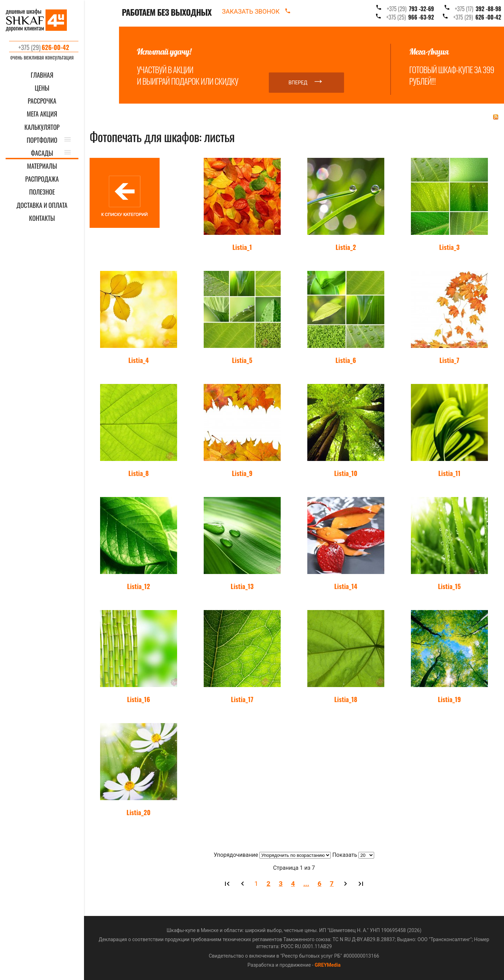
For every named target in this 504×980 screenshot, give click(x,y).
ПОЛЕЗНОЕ (42, 192)
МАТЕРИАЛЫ (42, 166)
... (306, 884)
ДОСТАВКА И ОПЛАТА (42, 205)
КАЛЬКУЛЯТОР (42, 127)
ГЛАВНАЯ (42, 75)
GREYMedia (328, 965)
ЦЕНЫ (42, 88)
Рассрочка (42, 101)
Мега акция (42, 114)
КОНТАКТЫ (42, 218)
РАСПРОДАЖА (42, 179)
